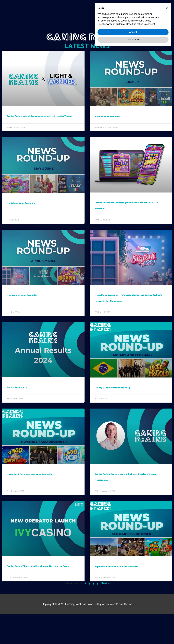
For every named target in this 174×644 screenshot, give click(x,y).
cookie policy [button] (144, 616)
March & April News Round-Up (36, 307)
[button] (163, 8)
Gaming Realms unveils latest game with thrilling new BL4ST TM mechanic (130, 214)
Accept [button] (133, 627)
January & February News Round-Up (130, 405)
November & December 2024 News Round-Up (41, 495)
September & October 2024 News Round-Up (127, 593)
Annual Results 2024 (27, 405)
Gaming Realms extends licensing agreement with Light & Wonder (40, 119)
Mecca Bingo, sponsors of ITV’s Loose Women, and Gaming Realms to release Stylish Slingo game (129, 312)
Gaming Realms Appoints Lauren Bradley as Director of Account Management (127, 497)
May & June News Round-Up (34, 208)
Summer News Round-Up (120, 116)
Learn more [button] (133, 635)
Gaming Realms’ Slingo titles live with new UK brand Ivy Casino (39, 593)
